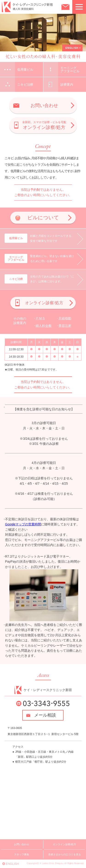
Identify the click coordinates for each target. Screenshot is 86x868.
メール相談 (45, 715)
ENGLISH (72, 48)
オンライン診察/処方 (44, 125)
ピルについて (43, 218)
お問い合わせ (44, 105)
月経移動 (65, 318)
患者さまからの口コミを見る (65, 854)
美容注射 (65, 326)
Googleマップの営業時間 (23, 524)
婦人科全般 (44, 326)
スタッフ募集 (22, 854)
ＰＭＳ (40, 318)
